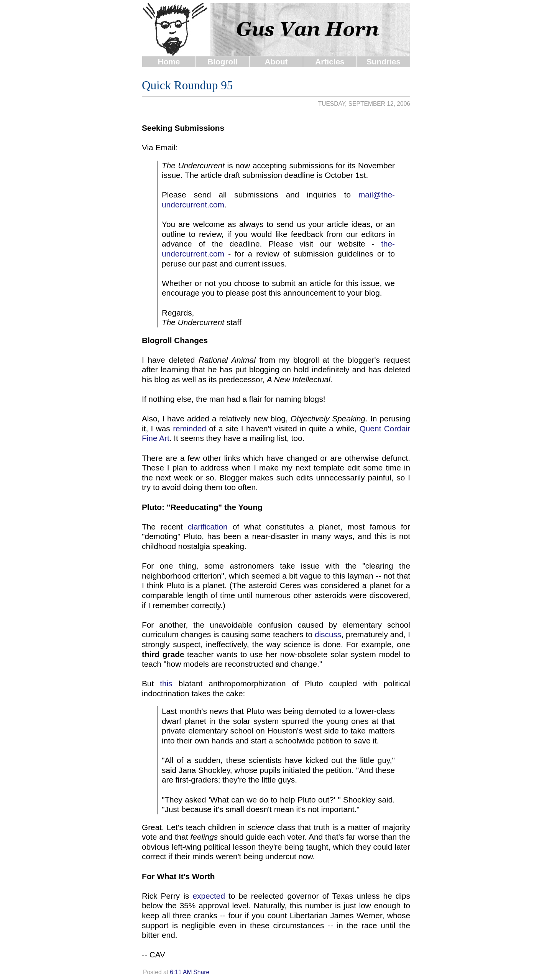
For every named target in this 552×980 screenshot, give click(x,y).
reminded (190, 428)
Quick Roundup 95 (187, 85)
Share (201, 972)
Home (169, 62)
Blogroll (223, 62)
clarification (208, 527)
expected (209, 896)
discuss (328, 634)
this (166, 683)
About (276, 62)
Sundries (384, 62)
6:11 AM (181, 972)
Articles (330, 62)
